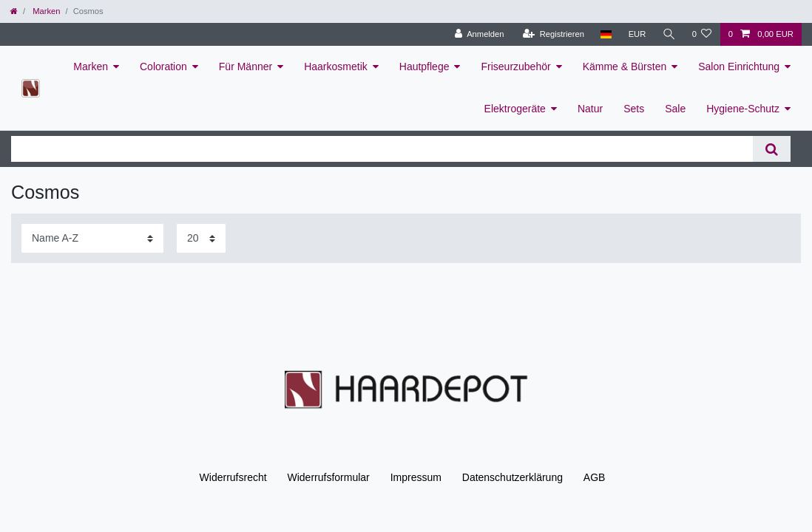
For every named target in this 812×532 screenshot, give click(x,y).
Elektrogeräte (515, 109)
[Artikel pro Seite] (201, 238)
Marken (45, 11)
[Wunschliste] (701, 34)
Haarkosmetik (336, 66)
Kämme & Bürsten (625, 66)
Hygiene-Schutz (743, 109)
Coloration (163, 66)
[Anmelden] (480, 34)
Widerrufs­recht (233, 477)
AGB (595, 477)
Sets (634, 109)
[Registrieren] (554, 34)
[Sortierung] (92, 238)
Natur (590, 109)
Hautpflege (424, 66)
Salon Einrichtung (739, 66)
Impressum (416, 477)
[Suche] (669, 34)
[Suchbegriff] (382, 149)
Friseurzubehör (515, 66)
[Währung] (637, 34)
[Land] (606, 34)
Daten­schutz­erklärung (512, 477)
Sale (675, 109)
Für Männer (246, 66)
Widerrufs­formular (329, 477)
